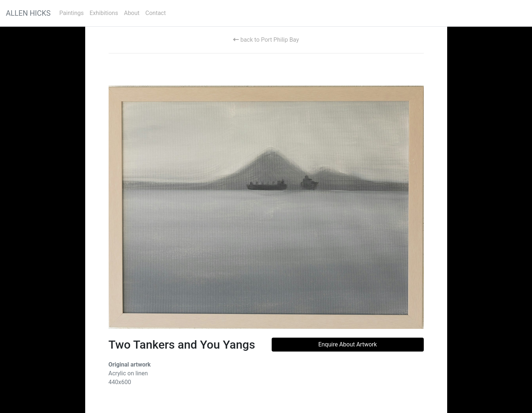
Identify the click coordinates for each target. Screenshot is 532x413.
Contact (156, 13)
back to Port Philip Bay (266, 40)
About (132, 13)
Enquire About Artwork (347, 344)
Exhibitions (104, 13)
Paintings (71, 13)
